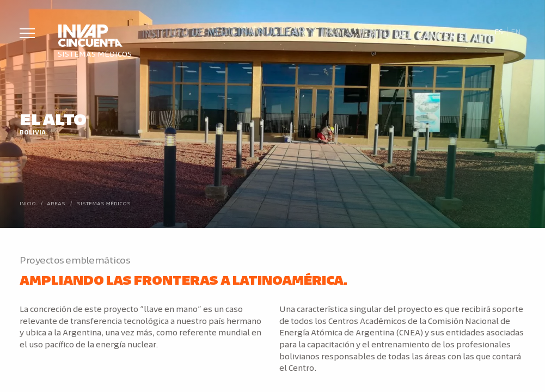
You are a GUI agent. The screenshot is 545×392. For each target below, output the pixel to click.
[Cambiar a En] (516, 32)
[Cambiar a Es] (498, 32)
